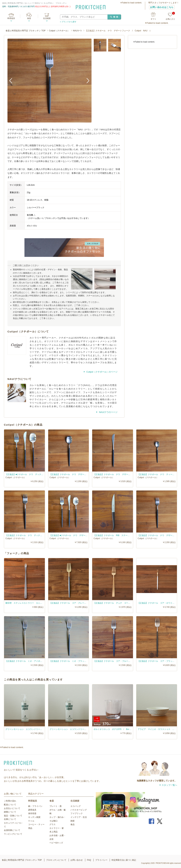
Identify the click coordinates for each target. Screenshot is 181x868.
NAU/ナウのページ (108, 412)
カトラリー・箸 (57, 828)
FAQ (89, 860)
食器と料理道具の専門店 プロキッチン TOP (26, 31)
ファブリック (77, 813)
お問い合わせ (77, 860)
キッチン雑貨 (34, 817)
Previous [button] (13, 80)
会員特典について (12, 830)
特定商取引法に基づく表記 (124, 860)
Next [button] (86, 80)
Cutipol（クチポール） (59, 31)
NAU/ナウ (77, 31)
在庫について (10, 819)
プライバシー (101, 860)
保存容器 (32, 813)
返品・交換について (13, 816)
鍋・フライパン (35, 806)
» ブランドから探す (68, 22)
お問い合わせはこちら (162, 7)
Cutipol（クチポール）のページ (102, 372)
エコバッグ (76, 806)
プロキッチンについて (56, 860)
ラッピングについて (13, 834)
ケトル (31, 821)
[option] (49, 81)
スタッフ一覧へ (169, 785)
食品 (73, 824)
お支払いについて (12, 808)
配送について (10, 805)
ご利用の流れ (10, 801)
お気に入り (170, 16)
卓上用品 (53, 832)
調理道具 (32, 810)
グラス (52, 824)
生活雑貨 (47, 18)
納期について (10, 812)
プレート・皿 (56, 806)
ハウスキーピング (79, 810)
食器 (29, 18)
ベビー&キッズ (56, 843)
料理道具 (11, 18)
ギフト (153, 19)
